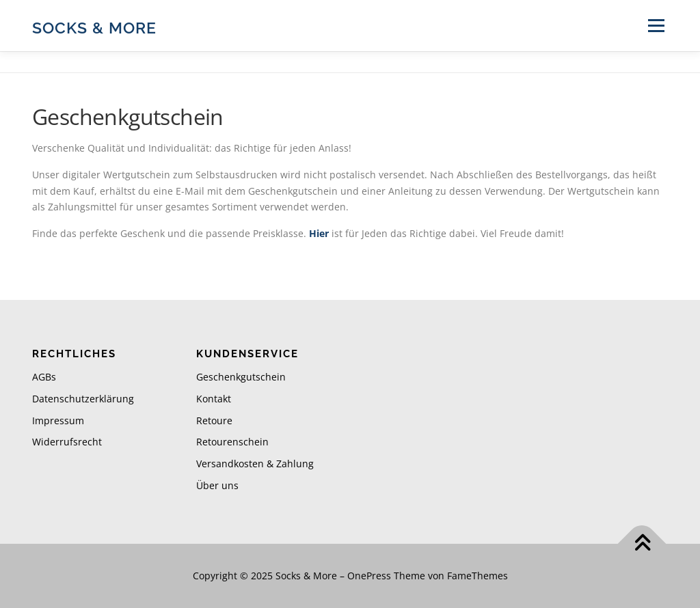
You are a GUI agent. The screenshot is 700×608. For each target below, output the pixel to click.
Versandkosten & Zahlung (255, 464)
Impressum (58, 420)
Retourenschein (232, 442)
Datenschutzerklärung (83, 399)
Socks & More (94, 28)
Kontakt (214, 399)
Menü (656, 26)
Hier (319, 233)
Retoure (214, 420)
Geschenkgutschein (241, 377)
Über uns (217, 485)
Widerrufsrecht (67, 442)
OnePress (369, 576)
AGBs (44, 377)
